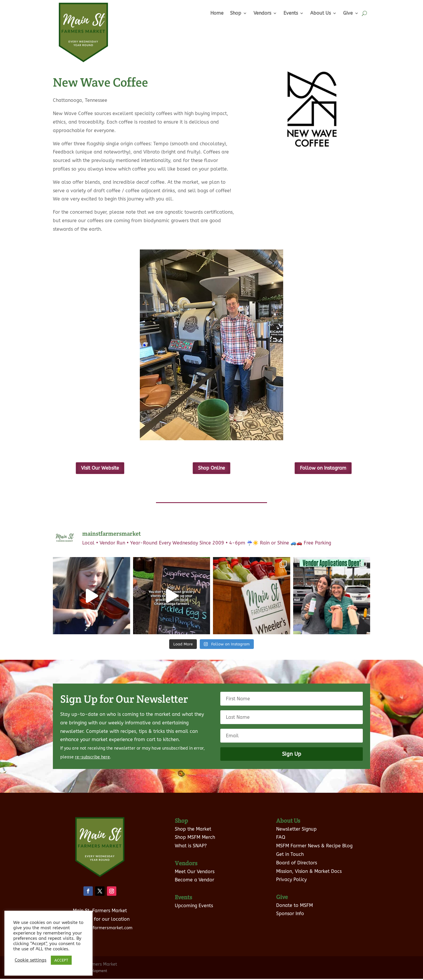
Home (217, 13)
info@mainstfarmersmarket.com (100, 929)
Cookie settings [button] (31, 960)
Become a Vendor (194, 881)
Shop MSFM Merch (195, 839)
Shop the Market (193, 830)
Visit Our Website (100, 469)
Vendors (262, 13)
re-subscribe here (92, 759)
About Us (320, 13)
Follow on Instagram (323, 469)
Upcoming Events (194, 907)
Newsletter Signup (296, 830)
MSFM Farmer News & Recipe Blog (314, 847)
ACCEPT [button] (61, 960)
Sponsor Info (290, 915)
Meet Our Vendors (195, 873)
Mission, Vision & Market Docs (309, 872)
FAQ (281, 839)
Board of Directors (297, 864)
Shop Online (211, 468)
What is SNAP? (191, 847)
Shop (236, 13)
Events (291, 13)
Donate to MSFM (294, 906)
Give (348, 13)
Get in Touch (290, 856)
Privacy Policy (291, 881)
